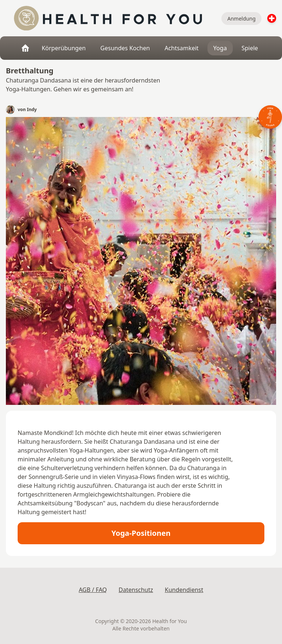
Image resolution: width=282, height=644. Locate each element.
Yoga (220, 48)
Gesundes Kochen (125, 48)
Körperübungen (64, 48)
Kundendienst (184, 590)
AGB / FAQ (93, 590)
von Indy (27, 110)
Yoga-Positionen (141, 533)
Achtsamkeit (182, 48)
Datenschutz (136, 590)
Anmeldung (241, 19)
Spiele (250, 48)
